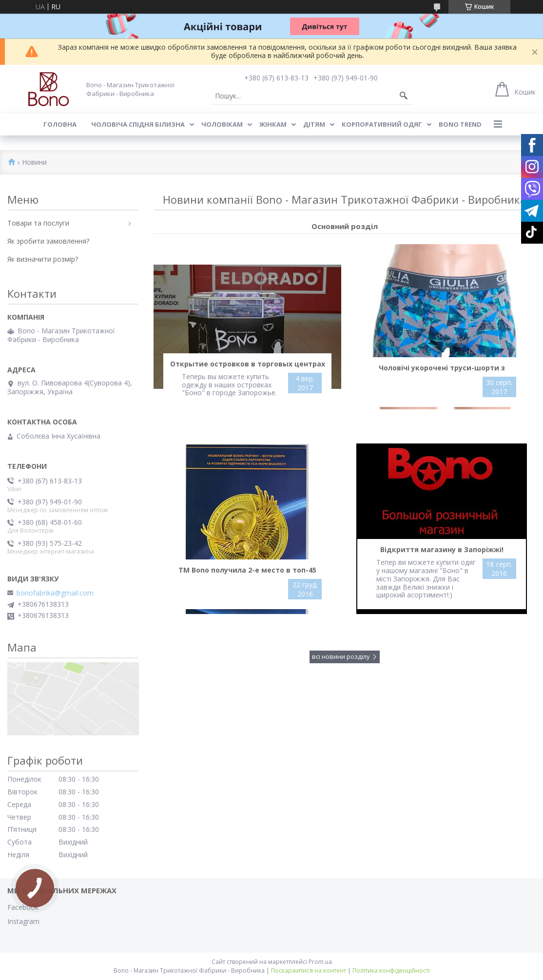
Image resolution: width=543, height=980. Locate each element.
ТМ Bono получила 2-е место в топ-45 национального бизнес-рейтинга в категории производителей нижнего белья (248, 572)
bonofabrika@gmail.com (55, 593)
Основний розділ (345, 226)
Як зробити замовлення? (48, 241)
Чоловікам (222, 124)
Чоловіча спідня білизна (138, 124)
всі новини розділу (341, 656)
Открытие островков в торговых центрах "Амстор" (248, 366)
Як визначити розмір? (43, 259)
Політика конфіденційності (391, 970)
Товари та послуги (38, 223)
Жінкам (273, 124)
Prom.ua (320, 962)
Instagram (23, 921)
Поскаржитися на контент (309, 970)
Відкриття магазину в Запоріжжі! (442, 549)
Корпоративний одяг (382, 124)
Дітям (314, 124)
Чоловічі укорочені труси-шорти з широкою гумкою (442, 370)
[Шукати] (404, 96)
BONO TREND (460, 124)
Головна (60, 124)
